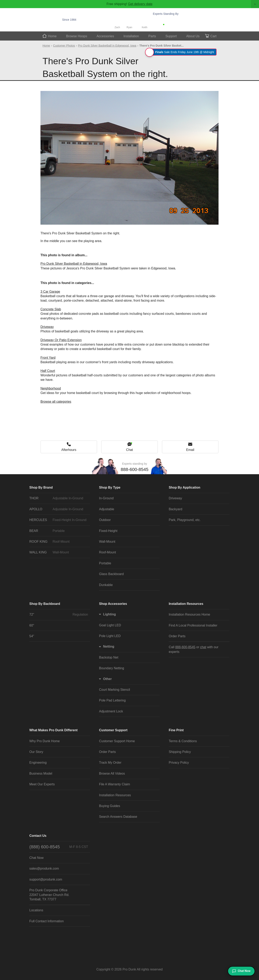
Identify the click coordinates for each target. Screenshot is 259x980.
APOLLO (59, 509)
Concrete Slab (51, 309)
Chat (129, 450)
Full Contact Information (47, 921)
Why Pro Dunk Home (45, 741)
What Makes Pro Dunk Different (53, 730)
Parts (152, 36)
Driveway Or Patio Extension (61, 340)
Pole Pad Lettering (112, 700)
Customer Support (113, 730)
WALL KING (59, 552)
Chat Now (173, 25)
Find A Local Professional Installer (193, 625)
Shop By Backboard (45, 604)
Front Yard (48, 358)
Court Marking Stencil (114, 690)
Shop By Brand (41, 487)
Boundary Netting (111, 668)
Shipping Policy (180, 752)
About (193, 36)
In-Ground (106, 498)
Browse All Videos (112, 773)
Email (190, 450)
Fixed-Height (108, 531)
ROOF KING (59, 542)
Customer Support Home (117, 741)
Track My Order (110, 763)
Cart (213, 36)
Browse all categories (56, 402)
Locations (36, 910)
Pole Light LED (110, 636)
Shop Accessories (113, 604)
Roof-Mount (107, 552)
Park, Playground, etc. (185, 520)
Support (171, 36)
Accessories (105, 36)
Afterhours (69, 450)
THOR (59, 498)
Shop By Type (110, 487)
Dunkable (106, 585)
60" (32, 625)
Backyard (176, 509)
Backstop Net (109, 657)
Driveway (47, 327)
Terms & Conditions (183, 741)
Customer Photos (64, 46)
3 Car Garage (50, 292)
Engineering (38, 763)
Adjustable (107, 509)
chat (203, 647)
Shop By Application (185, 487)
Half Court (48, 371)
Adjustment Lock (111, 711)
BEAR (59, 531)
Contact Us (38, 836)
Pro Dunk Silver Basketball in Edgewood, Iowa (107, 46)
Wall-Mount (107, 542)
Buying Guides (109, 806)
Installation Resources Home (189, 614)
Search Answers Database (118, 817)
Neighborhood (51, 388)
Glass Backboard (111, 574)
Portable (105, 563)
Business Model (41, 773)
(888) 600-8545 (59, 847)
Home (52, 36)
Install (131, 36)
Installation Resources (186, 604)
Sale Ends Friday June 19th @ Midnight (181, 52)
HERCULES (59, 520)
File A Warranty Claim (114, 784)
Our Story (36, 752)
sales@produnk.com (44, 868)
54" (32, 636)
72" (59, 615)
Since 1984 (69, 20)
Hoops (76, 36)
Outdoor (105, 520)
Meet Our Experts (42, 784)
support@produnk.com (46, 879)
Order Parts (177, 636)
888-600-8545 (175, 20)
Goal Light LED (110, 625)
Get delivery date (140, 4)
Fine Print (176, 730)
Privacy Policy (179, 763)
